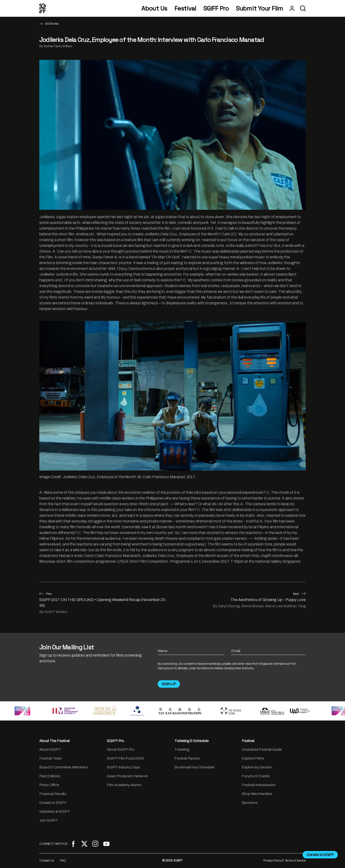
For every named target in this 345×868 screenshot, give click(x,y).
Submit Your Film (259, 9)
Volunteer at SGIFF (55, 811)
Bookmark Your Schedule (194, 767)
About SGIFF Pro (121, 749)
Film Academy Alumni (124, 785)
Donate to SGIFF (53, 803)
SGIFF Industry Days (124, 767)
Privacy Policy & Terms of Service (285, 861)
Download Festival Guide (262, 749)
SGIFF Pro (216, 9)
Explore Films (253, 758)
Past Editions (50, 776)
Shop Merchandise (257, 794)
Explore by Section (257, 767)
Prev (46, 594)
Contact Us (47, 861)
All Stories (52, 24)
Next (299, 594)
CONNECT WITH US (53, 844)
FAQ (63, 861)
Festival (185, 9)
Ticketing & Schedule (192, 741)
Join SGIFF (49, 820)
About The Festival (54, 741)
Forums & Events (256, 776)
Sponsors (250, 803)
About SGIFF (50, 749)
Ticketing (182, 749)
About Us (154, 9)
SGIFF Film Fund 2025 (125, 758)
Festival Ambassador (259, 785)
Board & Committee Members (64, 767)
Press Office (49, 785)
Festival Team (51, 758)
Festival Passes (187, 758)
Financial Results (53, 794)
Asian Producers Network (127, 776)
